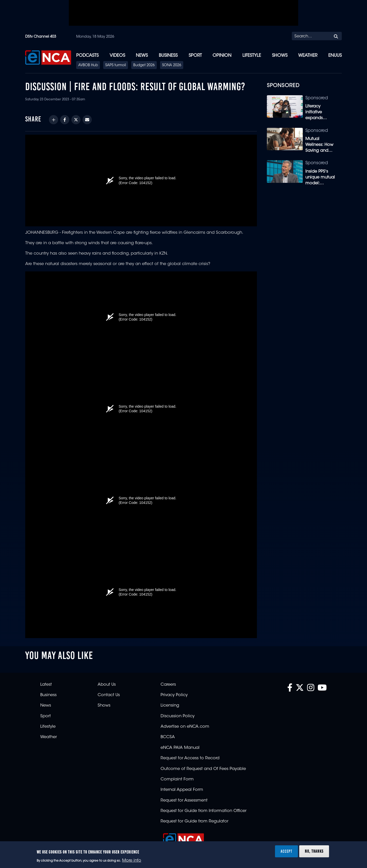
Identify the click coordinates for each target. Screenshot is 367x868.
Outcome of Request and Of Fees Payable (203, 769)
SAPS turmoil (116, 65)
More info (132, 861)
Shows (280, 56)
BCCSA (168, 737)
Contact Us (109, 695)
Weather (308, 56)
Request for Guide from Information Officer (204, 811)
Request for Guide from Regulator (194, 821)
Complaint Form (177, 779)
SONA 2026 (172, 65)
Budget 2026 (144, 65)
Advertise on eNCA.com (185, 727)
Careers (168, 685)
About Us (107, 685)
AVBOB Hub (88, 65)
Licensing (170, 706)
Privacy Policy (174, 695)
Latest (46, 685)
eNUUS (335, 56)
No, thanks (314, 851)
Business (168, 56)
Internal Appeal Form (182, 790)
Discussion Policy (178, 716)
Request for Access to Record (190, 758)
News (142, 56)
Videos (117, 56)
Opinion (222, 56)
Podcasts (87, 56)
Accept (286, 851)
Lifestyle (252, 56)
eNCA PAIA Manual (180, 748)
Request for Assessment (184, 801)
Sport (195, 56)
